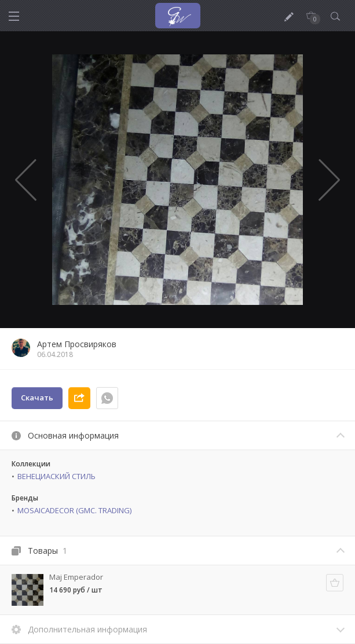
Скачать (37, 398)
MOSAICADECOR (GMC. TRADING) (74, 510)
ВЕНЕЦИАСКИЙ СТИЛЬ (56, 476)
